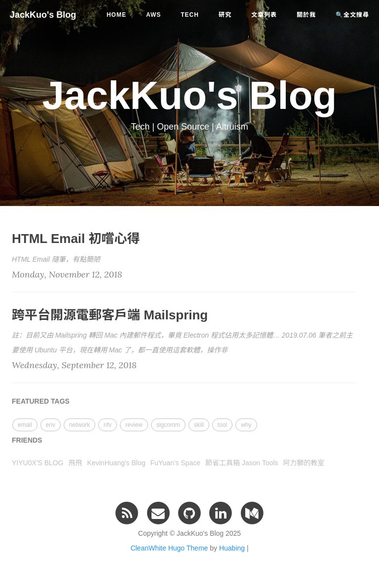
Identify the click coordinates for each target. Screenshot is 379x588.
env (51, 425)
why (246, 425)
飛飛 (76, 463)
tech (190, 15)
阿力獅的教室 (304, 463)
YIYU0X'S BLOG (38, 463)
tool (222, 425)
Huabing (232, 548)
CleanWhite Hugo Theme (169, 548)
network (79, 425)
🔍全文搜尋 (352, 15)
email (25, 425)
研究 (225, 15)
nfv (108, 425)
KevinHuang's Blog (116, 463)
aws (153, 15)
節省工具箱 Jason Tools (242, 463)
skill (199, 425)
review (134, 425)
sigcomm (168, 425)
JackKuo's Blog (43, 15)
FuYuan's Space (175, 463)
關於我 (306, 15)
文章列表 (264, 15)
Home (116, 15)
